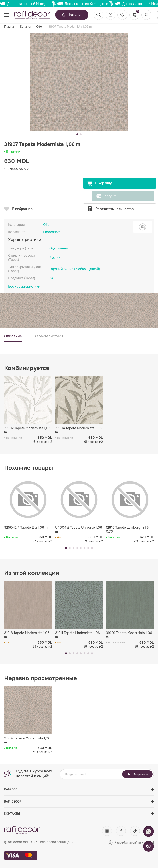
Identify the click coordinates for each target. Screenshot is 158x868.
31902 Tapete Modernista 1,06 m (27, 430)
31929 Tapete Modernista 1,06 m (129, 635)
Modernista (52, 232)
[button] (77, 134)
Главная (10, 27)
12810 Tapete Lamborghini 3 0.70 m (127, 530)
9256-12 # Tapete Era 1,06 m (26, 528)
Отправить (137, 774)
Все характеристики (24, 287)
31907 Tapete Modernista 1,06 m (27, 740)
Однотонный (59, 248)
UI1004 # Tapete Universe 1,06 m (79, 530)
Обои (40, 27)
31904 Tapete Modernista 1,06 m (78, 430)
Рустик (55, 258)
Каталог (72, 15)
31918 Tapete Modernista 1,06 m (27, 635)
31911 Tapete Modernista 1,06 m (77, 635)
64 (51, 278)
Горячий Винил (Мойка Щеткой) (75, 269)
